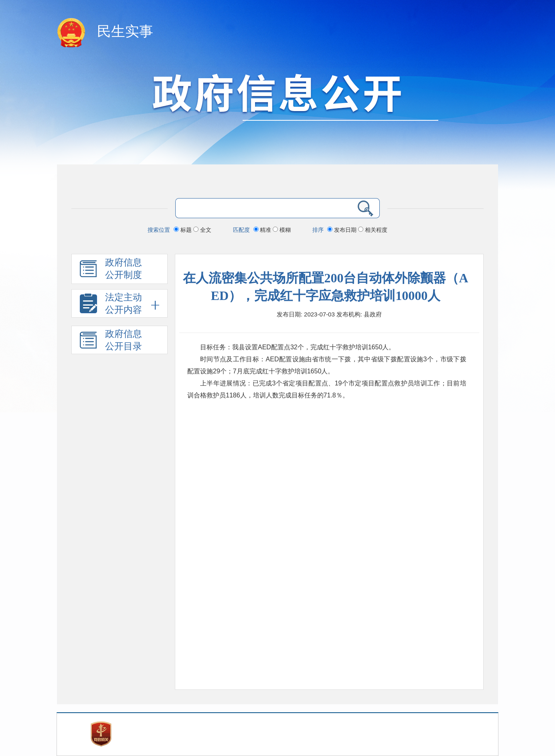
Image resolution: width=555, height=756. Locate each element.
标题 (183, 230)
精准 (263, 230)
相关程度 (373, 230)
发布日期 (343, 230)
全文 (202, 230)
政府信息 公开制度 (111, 271)
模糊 (282, 230)
